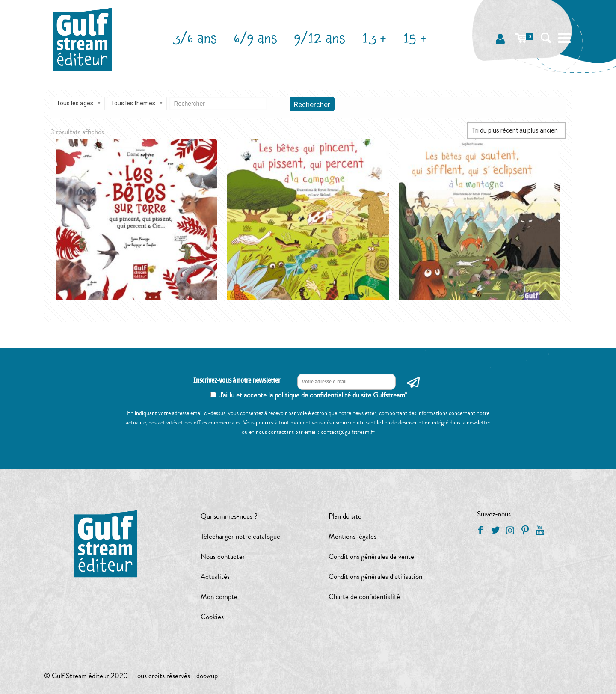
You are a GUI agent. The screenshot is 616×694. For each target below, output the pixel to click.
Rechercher (312, 104)
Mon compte (219, 597)
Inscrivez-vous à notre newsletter (237, 381)
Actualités (215, 577)
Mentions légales (352, 536)
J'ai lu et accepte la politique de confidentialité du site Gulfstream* (313, 395)
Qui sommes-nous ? (229, 516)
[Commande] (516, 130)
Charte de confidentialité (364, 597)
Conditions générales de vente (371, 556)
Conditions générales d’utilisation (375, 577)
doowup (207, 676)
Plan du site (345, 516)
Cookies (212, 617)
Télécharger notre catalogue (240, 536)
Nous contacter (223, 556)
